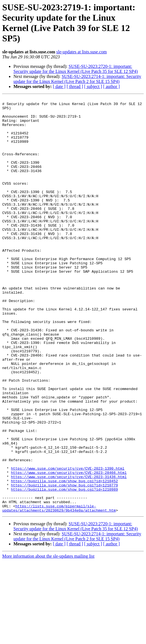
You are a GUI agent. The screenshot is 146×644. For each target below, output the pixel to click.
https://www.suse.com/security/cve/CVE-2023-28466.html (69, 548)
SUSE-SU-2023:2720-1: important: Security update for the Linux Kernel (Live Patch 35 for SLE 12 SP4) (76, 69)
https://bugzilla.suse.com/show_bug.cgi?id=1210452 (64, 558)
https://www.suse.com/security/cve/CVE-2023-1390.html (68, 543)
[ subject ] (93, 86)
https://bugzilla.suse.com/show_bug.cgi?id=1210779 (64, 563)
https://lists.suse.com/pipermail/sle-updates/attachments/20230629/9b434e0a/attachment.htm (59, 591)
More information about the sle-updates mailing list (48, 639)
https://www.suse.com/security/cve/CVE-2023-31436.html (69, 553)
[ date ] (59, 86)
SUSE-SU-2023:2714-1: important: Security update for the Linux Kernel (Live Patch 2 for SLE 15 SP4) (77, 79)
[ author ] (112, 86)
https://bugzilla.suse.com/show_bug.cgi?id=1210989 (64, 568)
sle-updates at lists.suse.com (81, 52)
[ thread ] (75, 86)
